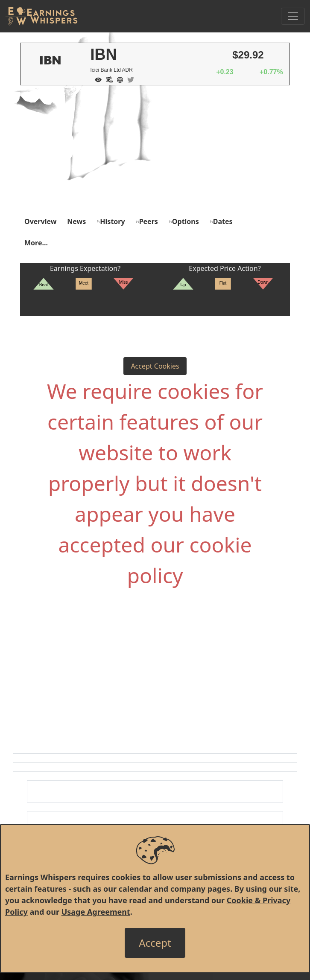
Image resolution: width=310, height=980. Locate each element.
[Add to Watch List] (96, 79)
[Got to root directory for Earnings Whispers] (41, 16)
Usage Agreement (96, 912)
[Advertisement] (155, 149)
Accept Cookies (155, 366)
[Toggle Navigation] (293, 16)
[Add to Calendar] (107, 79)
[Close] (155, 943)
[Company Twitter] (129, 79)
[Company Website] (118, 79)
